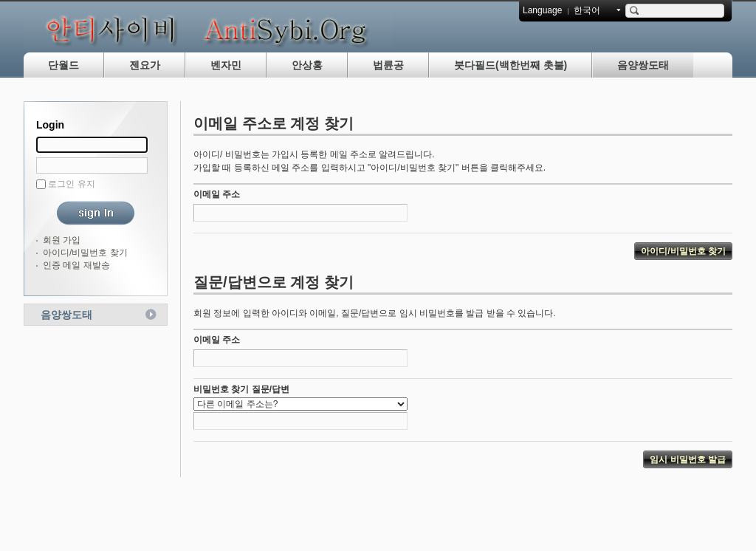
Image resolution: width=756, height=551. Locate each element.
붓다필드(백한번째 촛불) (511, 65)
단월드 (63, 65)
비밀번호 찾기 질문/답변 (241, 389)
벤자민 (226, 65)
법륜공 (388, 65)
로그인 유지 (71, 184)
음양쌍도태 (643, 65)
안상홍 (307, 65)
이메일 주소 (217, 194)
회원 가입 (62, 240)
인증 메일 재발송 (76, 265)
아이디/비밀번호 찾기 (85, 253)
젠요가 (145, 65)
